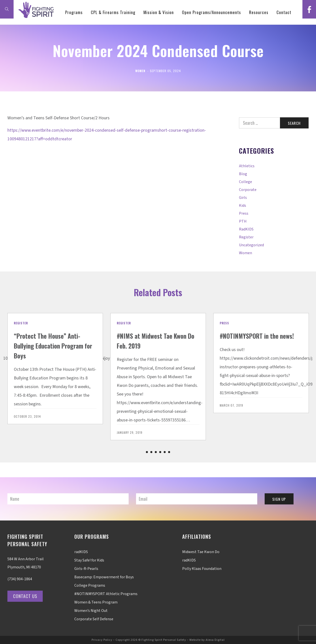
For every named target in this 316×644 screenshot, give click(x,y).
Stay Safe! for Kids (89, 560)
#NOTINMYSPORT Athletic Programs (106, 594)
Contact (297, 37)
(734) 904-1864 (20, 579)
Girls (243, 198)
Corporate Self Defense (94, 619)
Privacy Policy (102, 640)
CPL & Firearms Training (127, 37)
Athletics (247, 166)
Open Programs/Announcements (225, 37)
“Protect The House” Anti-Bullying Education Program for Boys (54, 345)
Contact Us (27, 596)
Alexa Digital (215, 640)
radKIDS (246, 229)
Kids (243, 206)
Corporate (248, 190)
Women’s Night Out (91, 611)
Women (140, 71)
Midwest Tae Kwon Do (201, 552)
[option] (55, 369)
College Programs (90, 585)
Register (246, 237)
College (246, 182)
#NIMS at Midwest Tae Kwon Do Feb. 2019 (150, 340)
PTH (243, 221)
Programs (88, 37)
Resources (272, 37)
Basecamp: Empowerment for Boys (104, 577)
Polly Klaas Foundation (202, 569)
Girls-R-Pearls (86, 569)
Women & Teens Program (96, 602)
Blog (243, 174)
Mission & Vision (172, 37)
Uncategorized (251, 245)
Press (244, 213)
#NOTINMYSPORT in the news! (255, 340)
